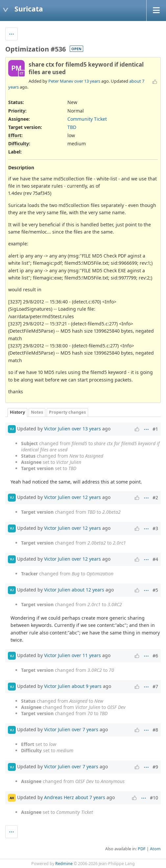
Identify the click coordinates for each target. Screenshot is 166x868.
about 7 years (90, 797)
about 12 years (88, 590)
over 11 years (86, 655)
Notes (37, 412)
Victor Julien (57, 428)
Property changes (67, 412)
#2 (155, 497)
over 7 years (85, 729)
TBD (72, 127)
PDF (142, 849)
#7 (155, 686)
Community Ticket (87, 119)
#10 (154, 798)
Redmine (64, 864)
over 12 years (86, 497)
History (17, 412)
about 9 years (87, 686)
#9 (155, 767)
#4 (155, 559)
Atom (155, 849)
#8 (155, 730)
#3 (155, 528)
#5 (155, 590)
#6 (155, 656)
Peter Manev (61, 81)
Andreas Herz (59, 797)
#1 (155, 429)
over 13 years (87, 81)
